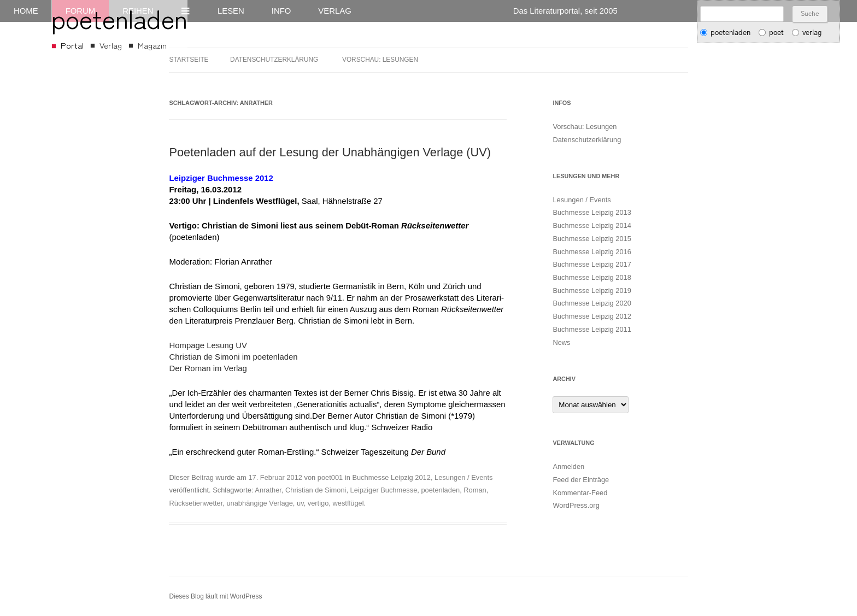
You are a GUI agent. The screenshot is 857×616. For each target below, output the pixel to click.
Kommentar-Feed (580, 493)
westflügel (348, 503)
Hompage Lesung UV (208, 345)
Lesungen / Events (463, 477)
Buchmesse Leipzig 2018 (592, 277)
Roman (475, 490)
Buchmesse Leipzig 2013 (592, 212)
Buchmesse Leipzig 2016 (592, 252)
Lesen (231, 11)
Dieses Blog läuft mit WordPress (215, 596)
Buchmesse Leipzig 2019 (592, 291)
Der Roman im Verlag (208, 368)
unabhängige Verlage (259, 503)
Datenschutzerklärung (274, 60)
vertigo (318, 503)
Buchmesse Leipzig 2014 (592, 225)
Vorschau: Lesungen (380, 60)
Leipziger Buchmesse (384, 490)
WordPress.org (576, 505)
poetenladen (440, 490)
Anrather (268, 490)
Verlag (334, 11)
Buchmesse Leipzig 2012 (391, 477)
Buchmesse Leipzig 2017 (592, 264)
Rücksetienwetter (196, 503)
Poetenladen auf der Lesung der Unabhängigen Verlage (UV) (330, 152)
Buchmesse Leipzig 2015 (592, 239)
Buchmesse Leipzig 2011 (592, 329)
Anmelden (568, 467)
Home (26, 11)
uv (300, 503)
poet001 (330, 477)
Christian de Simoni (316, 490)
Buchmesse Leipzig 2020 (592, 303)
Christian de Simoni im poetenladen (233, 357)
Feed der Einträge (581, 480)
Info (281, 11)
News (561, 342)
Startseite (189, 60)
